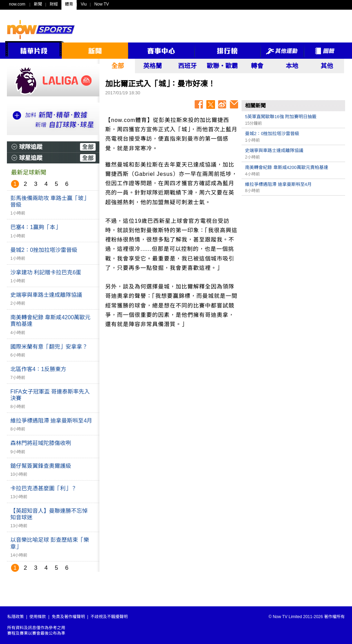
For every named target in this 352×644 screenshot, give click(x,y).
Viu (84, 4)
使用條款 (38, 617)
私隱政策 (16, 617)
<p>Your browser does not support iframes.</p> (293, 247)
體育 (69, 4)
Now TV (101, 4)
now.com (17, 4)
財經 (54, 4)
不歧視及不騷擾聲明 (109, 617)
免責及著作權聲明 (68, 617)
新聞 (38, 4)
